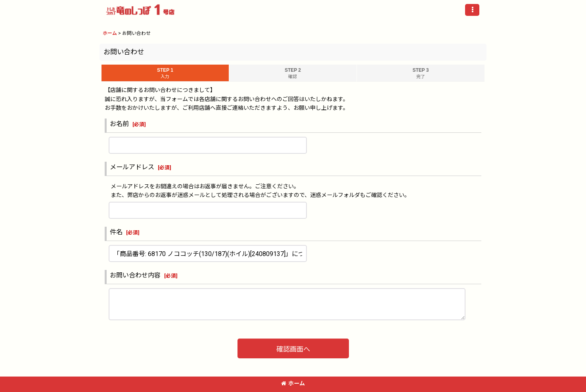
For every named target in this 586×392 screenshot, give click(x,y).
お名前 (119, 124)
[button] (472, 10)
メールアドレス (132, 167)
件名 (116, 232)
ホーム (293, 383)
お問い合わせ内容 (135, 275)
